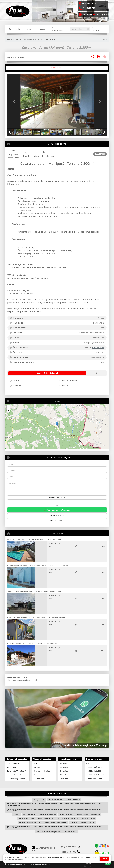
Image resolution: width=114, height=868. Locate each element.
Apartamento (39, 779)
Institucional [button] (30, 29)
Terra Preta (11, 767)
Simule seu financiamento (58, 29)
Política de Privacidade (15, 860)
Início (10, 39)
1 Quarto (63, 763)
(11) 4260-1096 (90, 8)
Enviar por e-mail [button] (57, 497)
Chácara (37, 775)
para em (88, 815)
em (47, 815)
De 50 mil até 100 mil (95, 767)
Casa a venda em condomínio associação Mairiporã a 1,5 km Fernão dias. (37, 617)
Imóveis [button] (17, 29)
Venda (18, 39)
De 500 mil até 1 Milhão (96, 775)
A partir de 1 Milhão (94, 779)
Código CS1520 (49, 39)
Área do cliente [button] (95, 29)
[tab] (15, 68)
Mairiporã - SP (29, 39)
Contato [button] (43, 29)
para (39, 800)
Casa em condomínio (42, 771)
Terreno (37, 767)
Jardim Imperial (13, 763)
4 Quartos (64, 775)
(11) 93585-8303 (90, 3)
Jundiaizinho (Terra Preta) (17, 779)
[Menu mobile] (10, 29)
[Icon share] (85, 14)
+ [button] (8, 407)
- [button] (8, 410)
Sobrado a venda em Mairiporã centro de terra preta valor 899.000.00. (35, 591)
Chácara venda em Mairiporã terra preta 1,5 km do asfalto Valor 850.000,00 (38, 565)
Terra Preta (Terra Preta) (16, 771)
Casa (39, 39)
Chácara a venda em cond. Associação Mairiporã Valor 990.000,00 (34, 643)
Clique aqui (12, 680)
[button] (15, 102)
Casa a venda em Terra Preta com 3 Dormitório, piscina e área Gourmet (36, 539)
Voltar (104, 39)
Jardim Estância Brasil (15, 775)
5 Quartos (64, 779)
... (54, 804)
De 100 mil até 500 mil (95, 771)
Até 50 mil (90, 763)
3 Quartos (64, 771)
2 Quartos (64, 767)
